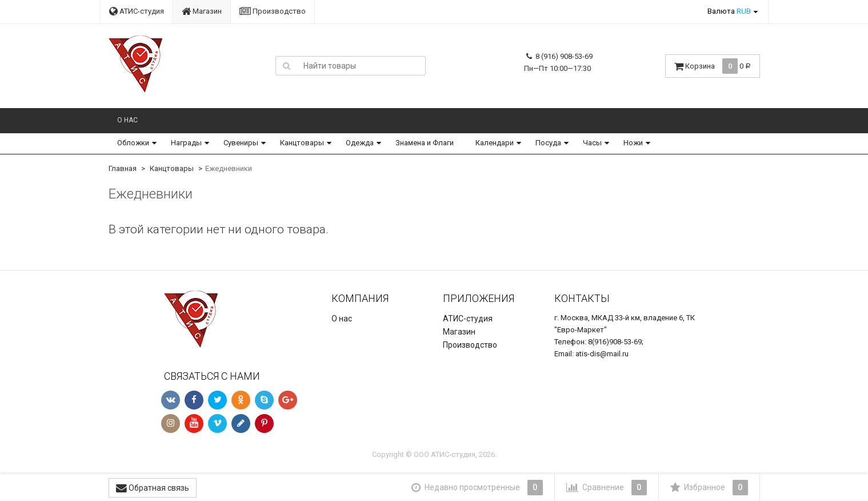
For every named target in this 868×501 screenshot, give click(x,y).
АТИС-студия (137, 11)
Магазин (202, 11)
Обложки (133, 143)
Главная (123, 168)
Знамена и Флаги (425, 143)
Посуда (548, 143)
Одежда (360, 143)
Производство (273, 11)
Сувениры (241, 143)
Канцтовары (302, 143)
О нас (127, 120)
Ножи (633, 143)
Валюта (729, 11)
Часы (592, 143)
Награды (186, 143)
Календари (495, 143)
